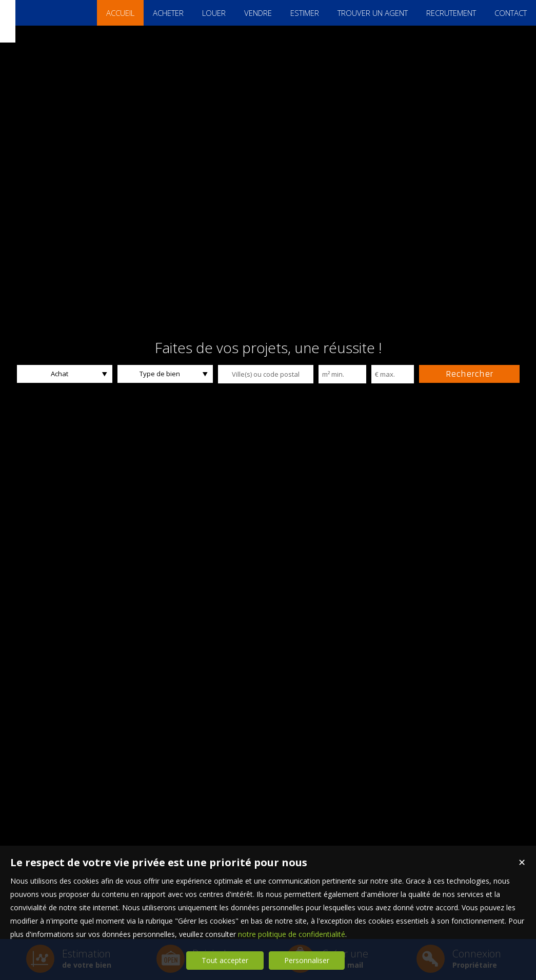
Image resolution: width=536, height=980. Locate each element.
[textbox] (266, 374)
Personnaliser (307, 960)
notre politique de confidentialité (292, 934)
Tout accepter (225, 960)
